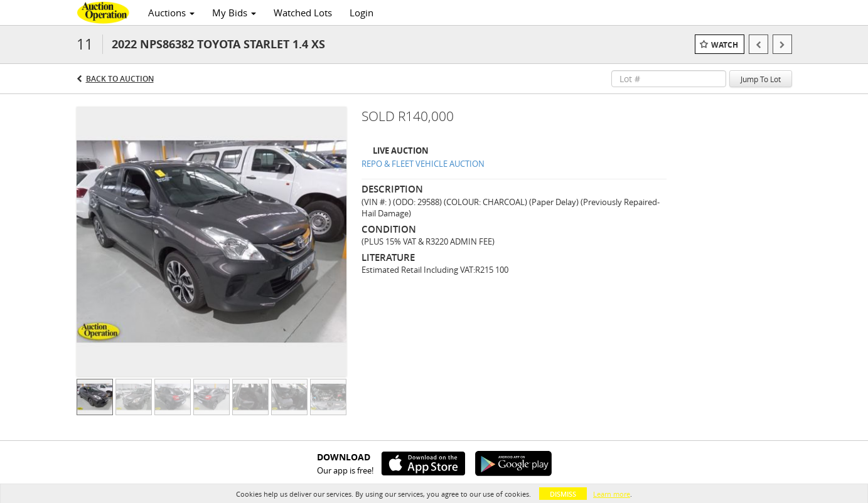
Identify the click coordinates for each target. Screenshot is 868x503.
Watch (725, 45)
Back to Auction (120, 79)
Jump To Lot (761, 79)
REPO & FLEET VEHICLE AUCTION (423, 164)
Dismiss (563, 494)
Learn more (612, 494)
